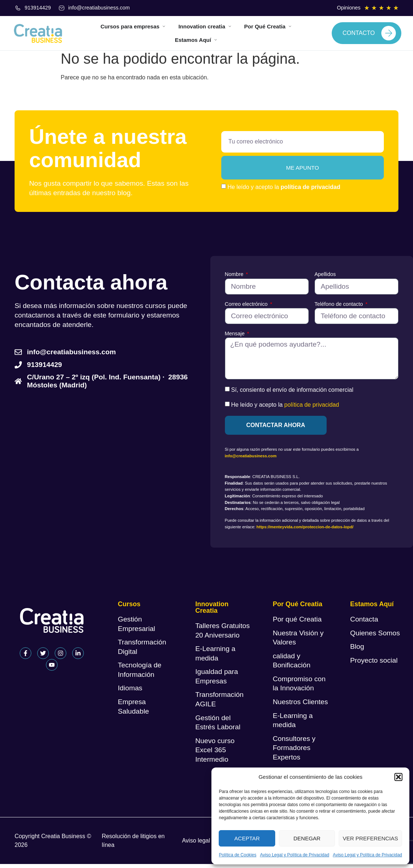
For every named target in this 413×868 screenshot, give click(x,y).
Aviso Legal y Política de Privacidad (295, 855)
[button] (398, 777)
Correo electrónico (247, 308)
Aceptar (247, 838)
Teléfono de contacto (340, 308)
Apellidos (325, 278)
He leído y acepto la (284, 191)
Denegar (307, 838)
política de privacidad (311, 191)
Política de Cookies (237, 855)
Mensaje (235, 337)
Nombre (235, 278)
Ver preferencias (370, 838)
